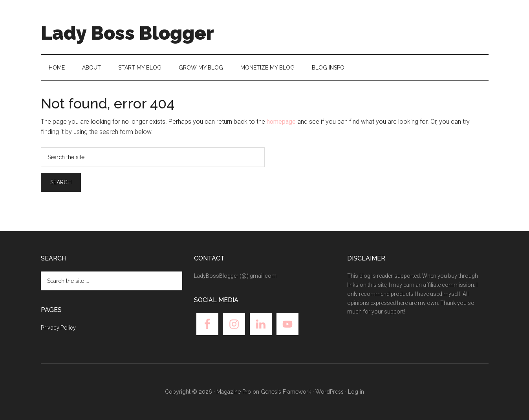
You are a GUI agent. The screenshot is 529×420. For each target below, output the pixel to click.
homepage (281, 122)
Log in (356, 392)
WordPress (329, 392)
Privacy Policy (58, 328)
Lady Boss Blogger (127, 33)
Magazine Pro (234, 392)
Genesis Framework (286, 392)
